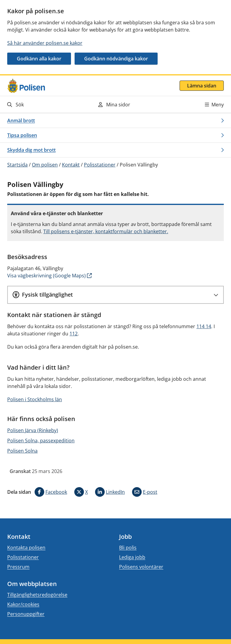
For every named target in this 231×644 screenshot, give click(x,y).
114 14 (204, 326)
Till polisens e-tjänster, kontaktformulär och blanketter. (106, 231)
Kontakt (71, 165)
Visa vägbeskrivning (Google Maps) (46, 276)
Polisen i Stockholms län (35, 399)
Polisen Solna (22, 451)
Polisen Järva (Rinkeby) (33, 430)
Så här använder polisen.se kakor (45, 43)
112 (74, 334)
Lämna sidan (202, 86)
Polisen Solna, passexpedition (41, 441)
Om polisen (45, 165)
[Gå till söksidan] (40, 104)
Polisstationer (100, 165)
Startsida (17, 165)
